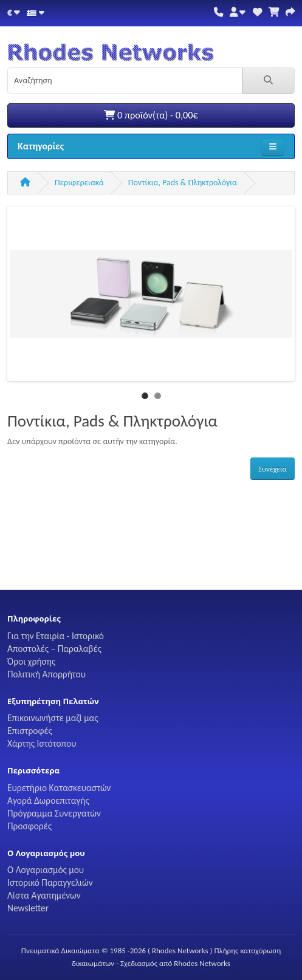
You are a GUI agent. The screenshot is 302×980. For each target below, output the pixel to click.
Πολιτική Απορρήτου (46, 674)
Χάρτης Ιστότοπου (42, 743)
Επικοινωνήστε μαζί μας (53, 718)
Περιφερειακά (79, 183)
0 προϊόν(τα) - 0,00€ (151, 115)
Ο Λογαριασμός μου (46, 870)
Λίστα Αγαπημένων (44, 895)
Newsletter (28, 908)
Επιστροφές (30, 731)
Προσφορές (29, 826)
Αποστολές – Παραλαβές (54, 649)
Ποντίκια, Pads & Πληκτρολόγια (183, 183)
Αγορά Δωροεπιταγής (48, 800)
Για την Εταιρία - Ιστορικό (56, 636)
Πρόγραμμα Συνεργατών (54, 813)
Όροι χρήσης (31, 661)
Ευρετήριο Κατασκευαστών (59, 788)
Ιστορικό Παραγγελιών (50, 882)
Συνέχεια (273, 469)
